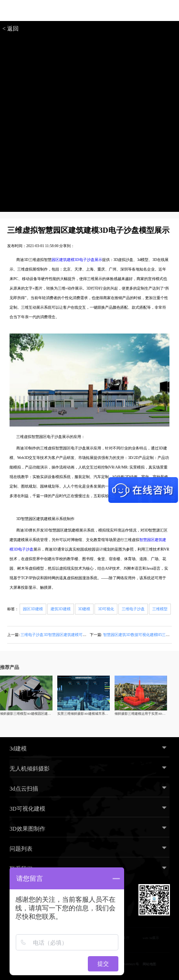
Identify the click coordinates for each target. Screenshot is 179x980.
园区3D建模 (33, 609)
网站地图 (149, 964)
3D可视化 (106, 609)
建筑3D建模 (61, 609)
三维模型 (160, 609)
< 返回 (11, 28)
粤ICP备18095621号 (125, 964)
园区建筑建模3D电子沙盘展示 (77, 260)
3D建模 (84, 609)
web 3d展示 (151, 938)
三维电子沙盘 (133, 609)
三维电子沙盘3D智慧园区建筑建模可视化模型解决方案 (67, 635)
